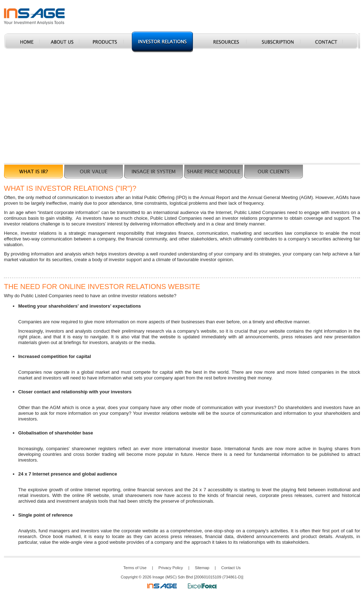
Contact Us (231, 568)
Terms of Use (135, 568)
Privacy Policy (171, 568)
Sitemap (202, 568)
